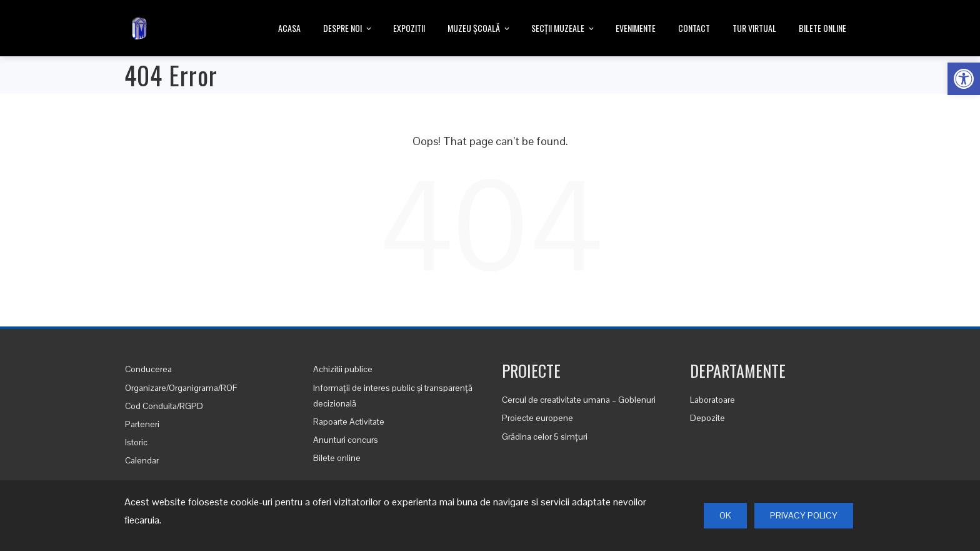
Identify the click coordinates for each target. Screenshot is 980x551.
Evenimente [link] (636, 28)
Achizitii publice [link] (343, 369)
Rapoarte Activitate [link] (349, 422)
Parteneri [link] (142, 424)
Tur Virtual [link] (754, 28)
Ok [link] (725, 515)
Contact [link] (694, 28)
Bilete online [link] (822, 28)
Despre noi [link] (348, 29)
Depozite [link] (707, 418)
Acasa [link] (289, 28)
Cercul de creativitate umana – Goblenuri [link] (579, 400)
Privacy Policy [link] (804, 515)
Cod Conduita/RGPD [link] (164, 406)
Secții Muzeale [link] (563, 29)
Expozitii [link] (409, 28)
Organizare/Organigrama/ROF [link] (181, 388)
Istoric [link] (136, 442)
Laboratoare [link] (712, 400)
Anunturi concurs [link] (346, 440)
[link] (964, 79)
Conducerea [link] (148, 369)
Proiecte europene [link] (537, 418)
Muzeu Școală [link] (479, 29)
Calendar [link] (142, 460)
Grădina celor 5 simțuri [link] (545, 437)
